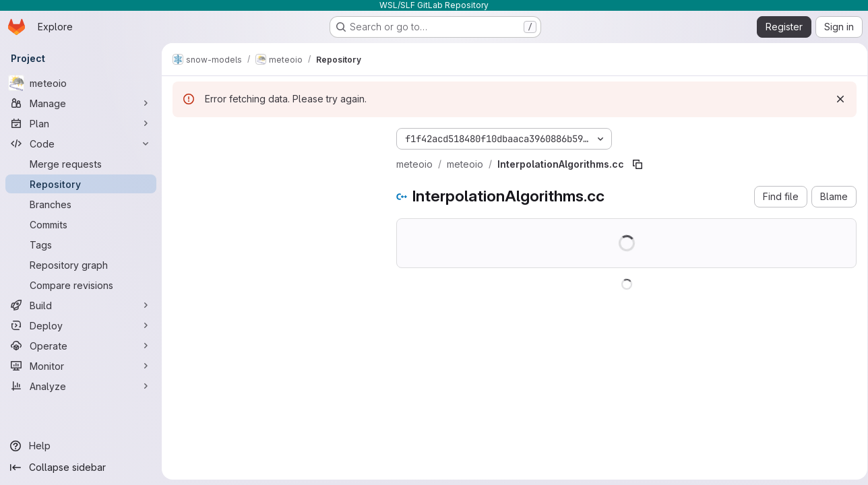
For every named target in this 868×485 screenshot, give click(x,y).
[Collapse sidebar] (81, 467)
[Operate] (81, 346)
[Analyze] (81, 386)
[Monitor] (81, 366)
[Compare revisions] (81, 285)
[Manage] (81, 103)
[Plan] (81, 123)
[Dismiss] (836, 99)
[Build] (81, 305)
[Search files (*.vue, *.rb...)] (274, 163)
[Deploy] (81, 325)
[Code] (81, 143)
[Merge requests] (81, 164)
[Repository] (81, 184)
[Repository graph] (81, 265)
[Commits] (81, 224)
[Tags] (81, 245)
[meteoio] (81, 83)
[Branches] (81, 204)
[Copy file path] (638, 164)
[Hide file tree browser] (183, 136)
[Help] (81, 446)
